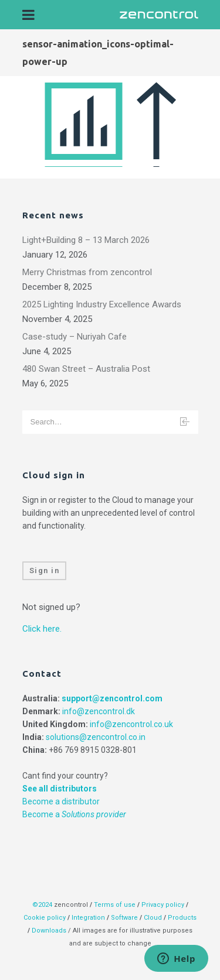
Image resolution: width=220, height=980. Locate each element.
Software (124, 918)
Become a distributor (61, 801)
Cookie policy (45, 918)
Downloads (49, 931)
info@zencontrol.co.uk (131, 724)
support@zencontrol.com (112, 698)
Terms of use (115, 905)
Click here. (42, 629)
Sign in (45, 570)
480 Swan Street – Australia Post (86, 369)
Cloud (154, 918)
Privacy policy (163, 905)
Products (182, 918)
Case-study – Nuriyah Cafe (75, 337)
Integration (88, 918)
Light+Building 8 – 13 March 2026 (86, 240)
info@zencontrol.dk (99, 711)
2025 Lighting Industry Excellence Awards (102, 304)
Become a (74, 814)
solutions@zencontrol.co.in (96, 737)
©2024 (42, 905)
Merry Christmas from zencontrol (87, 272)
